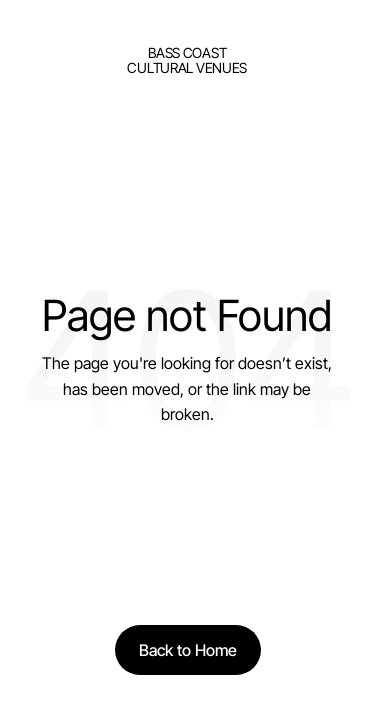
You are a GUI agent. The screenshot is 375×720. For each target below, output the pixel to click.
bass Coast (187, 52)
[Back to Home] (188, 650)
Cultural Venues (187, 67)
